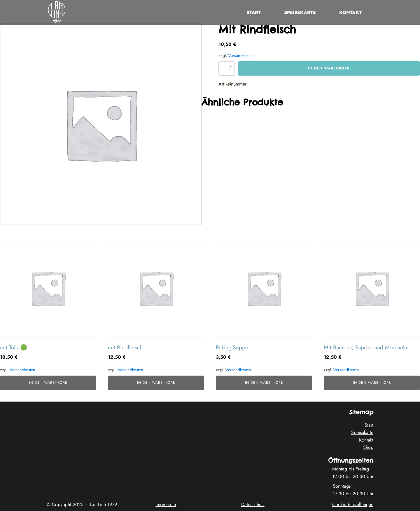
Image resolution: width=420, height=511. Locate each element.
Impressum (166, 504)
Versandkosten (241, 55)
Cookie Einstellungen (353, 504)
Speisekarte (300, 12)
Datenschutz (253, 504)
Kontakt (350, 12)
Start (254, 12)
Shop (368, 447)
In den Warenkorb (329, 68)
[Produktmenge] (227, 68)
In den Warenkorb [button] (48, 383)
